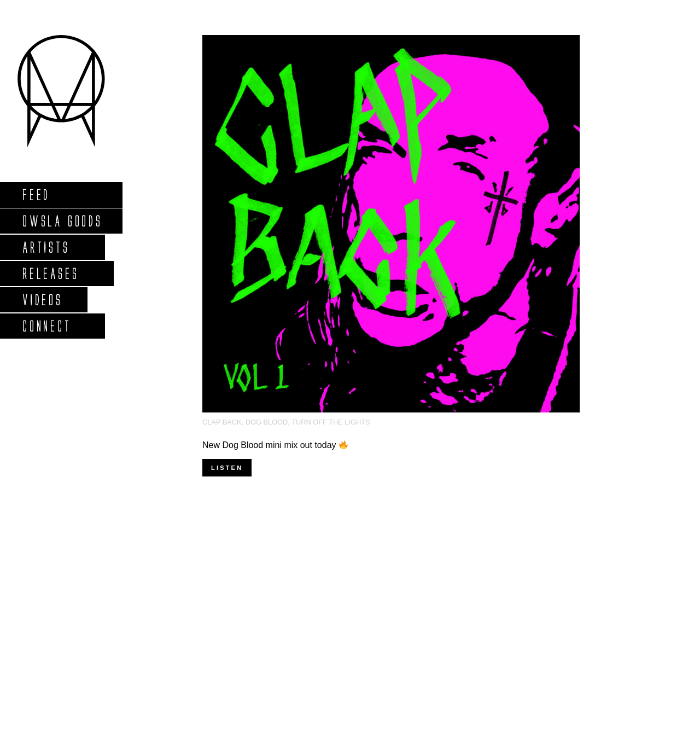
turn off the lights (331, 422)
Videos (42, 300)
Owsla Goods (62, 221)
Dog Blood (267, 422)
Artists (46, 247)
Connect (46, 326)
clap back (222, 422)
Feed (36, 194)
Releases (50, 273)
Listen (227, 468)
